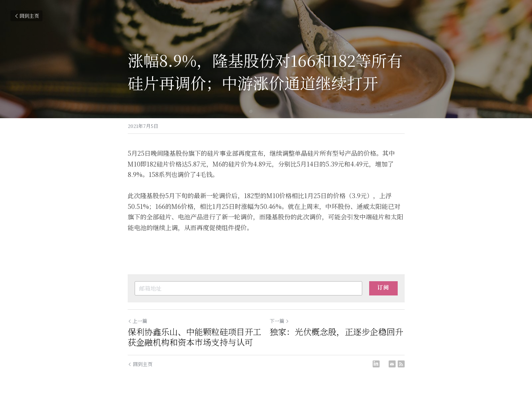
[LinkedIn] (376, 364)
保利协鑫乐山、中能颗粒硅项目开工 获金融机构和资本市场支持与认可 (194, 337)
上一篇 (137, 321)
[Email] (392, 364)
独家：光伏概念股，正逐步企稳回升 (336, 332)
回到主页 (26, 16)
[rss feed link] (401, 364)
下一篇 (279, 321)
